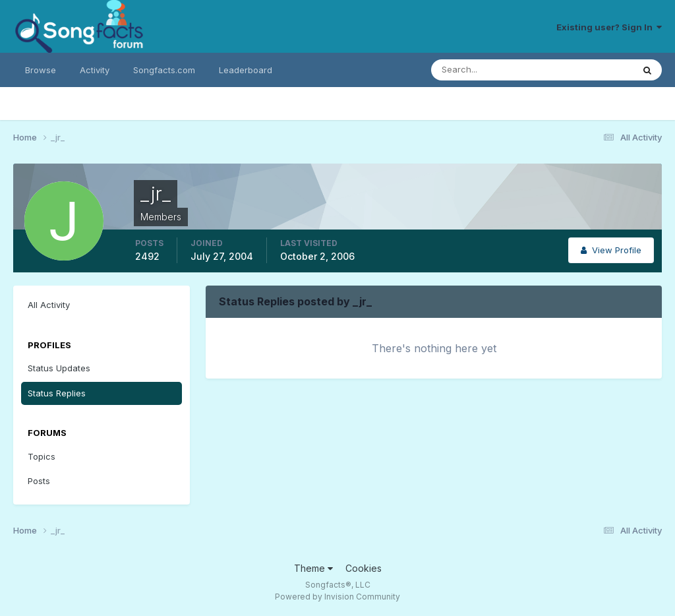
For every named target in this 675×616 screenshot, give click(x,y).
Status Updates (59, 368)
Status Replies (57, 393)
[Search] (489, 70)
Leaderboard (246, 70)
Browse (41, 70)
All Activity (49, 305)
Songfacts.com (164, 70)
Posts (39, 481)
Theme (313, 568)
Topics (42, 456)
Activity (95, 70)
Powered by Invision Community (337, 597)
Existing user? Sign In (609, 27)
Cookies (364, 568)
